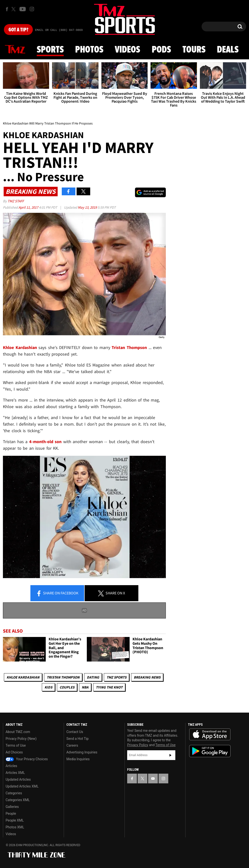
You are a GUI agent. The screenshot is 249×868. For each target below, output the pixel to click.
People (11, 814)
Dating (93, 677)
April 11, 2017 (29, 207)
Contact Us (75, 732)
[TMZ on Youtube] (23, 9)
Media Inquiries (78, 759)
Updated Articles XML (22, 786)
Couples (67, 687)
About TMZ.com (18, 732)
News (15, 50)
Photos (89, 50)
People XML (15, 820)
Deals (228, 50)
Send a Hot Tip (77, 739)
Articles (11, 766)
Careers (72, 745)
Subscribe (170, 755)
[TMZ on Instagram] (32, 9)
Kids (48, 687)
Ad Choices (14, 752)
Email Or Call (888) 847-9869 (59, 30)
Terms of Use (16, 745)
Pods (161, 50)
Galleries (12, 807)
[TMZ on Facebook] (7, 9)
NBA (85, 687)
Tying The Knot (109, 687)
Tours (194, 50)
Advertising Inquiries (82, 752)
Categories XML (18, 800)
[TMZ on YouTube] (153, 779)
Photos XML (15, 827)
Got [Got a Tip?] (18, 30)
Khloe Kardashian (23, 677)
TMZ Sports (116, 677)
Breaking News (147, 677)
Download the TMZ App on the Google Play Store (210, 751)
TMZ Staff (16, 201)
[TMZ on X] (14, 9)
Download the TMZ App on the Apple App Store (210, 734)
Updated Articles (18, 779)
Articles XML (15, 773)
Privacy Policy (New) (21, 739)
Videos (127, 50)
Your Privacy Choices (27, 759)
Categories (14, 793)
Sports (50, 50)
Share (57, 593)
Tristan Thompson (129, 347)
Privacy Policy (138, 745)
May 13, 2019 (88, 207)
